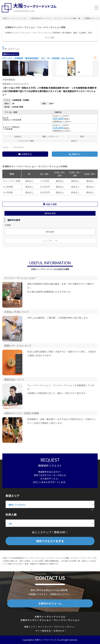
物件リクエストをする (50, 541)
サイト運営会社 (43, 631)
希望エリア (12, 496)
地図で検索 (51, 204)
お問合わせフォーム (50, 603)
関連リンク (30, 627)
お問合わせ (27, 154)
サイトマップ (44, 627)
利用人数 (11, 514)
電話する (76, 154)
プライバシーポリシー (65, 627)
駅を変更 (50, 232)
